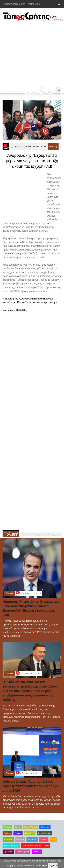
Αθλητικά (20, 839)
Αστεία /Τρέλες (23, 852)
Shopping (37, 852)
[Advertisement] (32, 54)
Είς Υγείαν (8, 839)
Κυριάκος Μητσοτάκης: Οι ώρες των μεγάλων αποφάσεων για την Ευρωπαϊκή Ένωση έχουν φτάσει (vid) (31, 608)
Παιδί (53, 839)
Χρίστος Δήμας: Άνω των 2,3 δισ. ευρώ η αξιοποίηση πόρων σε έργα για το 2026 (31, 786)
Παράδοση (30, 833)
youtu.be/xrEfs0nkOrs (15, 310)
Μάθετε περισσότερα (36, 865)
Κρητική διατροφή (11, 846)
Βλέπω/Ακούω (31, 827)
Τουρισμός (32, 839)
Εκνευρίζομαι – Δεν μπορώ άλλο (36, 846)
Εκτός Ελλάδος (44, 833)
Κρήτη (18, 827)
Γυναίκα (44, 839)
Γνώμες (18, 833)
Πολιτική (53, 147)
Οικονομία (45, 827)
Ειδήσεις (7, 827)
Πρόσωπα (8, 852)
